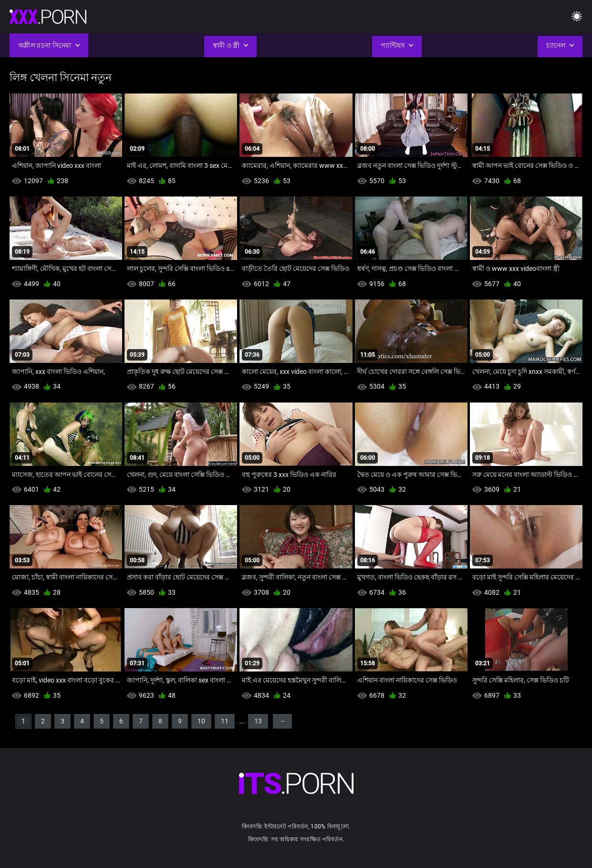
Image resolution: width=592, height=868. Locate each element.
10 (201, 721)
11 (225, 721)
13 (258, 721)
